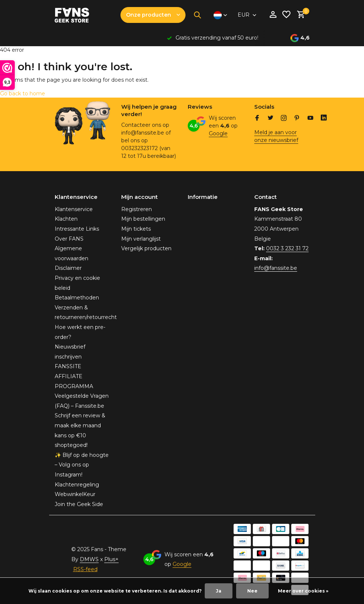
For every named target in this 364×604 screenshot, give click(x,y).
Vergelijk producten (146, 248)
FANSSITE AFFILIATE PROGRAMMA (74, 376)
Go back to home (23, 94)
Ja (219, 591)
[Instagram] (284, 119)
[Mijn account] (273, 15)
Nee (252, 591)
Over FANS (69, 239)
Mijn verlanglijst (141, 239)
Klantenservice (74, 209)
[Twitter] (271, 119)
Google (218, 133)
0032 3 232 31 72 (287, 248)
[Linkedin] (324, 119)
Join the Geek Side (79, 504)
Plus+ (111, 559)
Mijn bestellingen (143, 219)
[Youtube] (310, 119)
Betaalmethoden (77, 298)
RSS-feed (85, 569)
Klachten (66, 219)
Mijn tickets (136, 229)
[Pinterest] (297, 119)
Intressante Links (77, 229)
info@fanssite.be (276, 268)
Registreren (137, 209)
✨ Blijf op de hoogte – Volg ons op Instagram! (82, 465)
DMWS (89, 559)
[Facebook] (257, 119)
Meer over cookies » (303, 591)
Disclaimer (68, 268)
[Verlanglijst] (286, 15)
